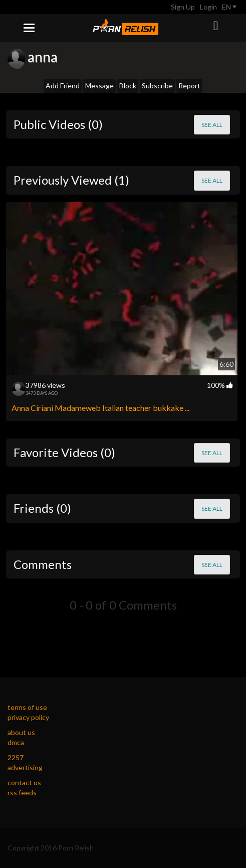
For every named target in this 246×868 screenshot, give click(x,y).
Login (208, 7)
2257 (16, 757)
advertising (25, 767)
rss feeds (22, 792)
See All (212, 125)
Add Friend (63, 86)
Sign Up (183, 7)
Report (189, 86)
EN (229, 7)
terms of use (27, 707)
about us (21, 732)
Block (128, 86)
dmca (16, 742)
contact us (24, 782)
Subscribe (157, 86)
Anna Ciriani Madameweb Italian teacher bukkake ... (100, 408)
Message (99, 86)
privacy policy (28, 717)
